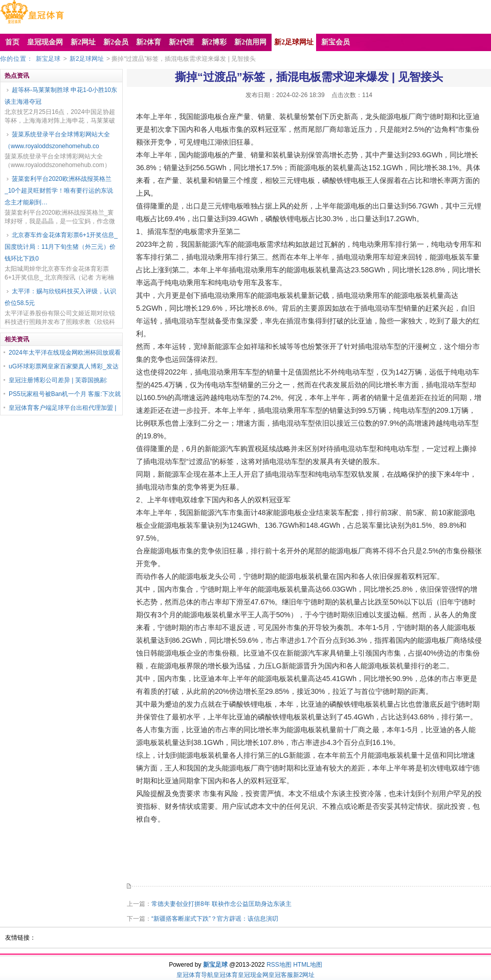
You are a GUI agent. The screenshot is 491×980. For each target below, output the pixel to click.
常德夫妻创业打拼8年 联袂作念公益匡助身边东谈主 (221, 904)
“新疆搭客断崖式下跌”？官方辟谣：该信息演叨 (215, 919)
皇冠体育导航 (195, 975)
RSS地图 (279, 965)
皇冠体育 (226, 975)
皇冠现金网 (253, 975)
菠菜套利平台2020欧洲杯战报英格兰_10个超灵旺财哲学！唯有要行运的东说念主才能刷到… (59, 191)
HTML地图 (308, 965)
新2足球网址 (87, 59)
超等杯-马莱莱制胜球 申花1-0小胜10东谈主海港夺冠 (61, 96)
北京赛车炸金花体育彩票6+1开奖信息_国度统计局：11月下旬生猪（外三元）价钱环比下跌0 (61, 247)
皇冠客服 (281, 975)
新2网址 (304, 975)
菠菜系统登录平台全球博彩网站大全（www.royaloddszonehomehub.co (57, 140)
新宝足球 (48, 59)
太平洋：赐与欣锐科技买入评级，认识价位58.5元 (60, 297)
